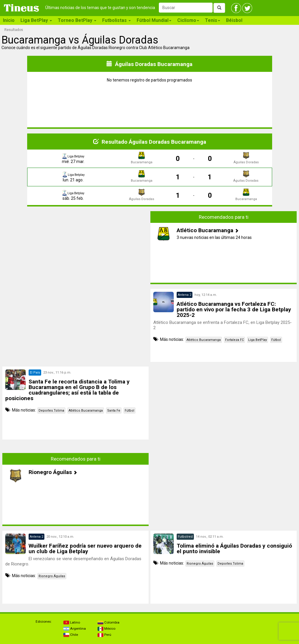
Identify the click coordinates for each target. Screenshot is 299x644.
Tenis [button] (213, 20)
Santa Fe (114, 410)
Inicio (9, 20)
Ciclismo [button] (188, 20)
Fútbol (276, 340)
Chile (71, 635)
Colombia (108, 622)
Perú (104, 635)
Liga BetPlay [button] (36, 20)
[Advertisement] (76, 248)
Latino (72, 622)
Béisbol (234, 20)
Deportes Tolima (51, 410)
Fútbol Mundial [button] (154, 20)
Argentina (75, 629)
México (106, 629)
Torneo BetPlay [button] (77, 20)
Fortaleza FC (234, 340)
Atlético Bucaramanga (204, 340)
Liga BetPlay (258, 340)
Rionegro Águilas (52, 576)
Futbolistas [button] (117, 20)
